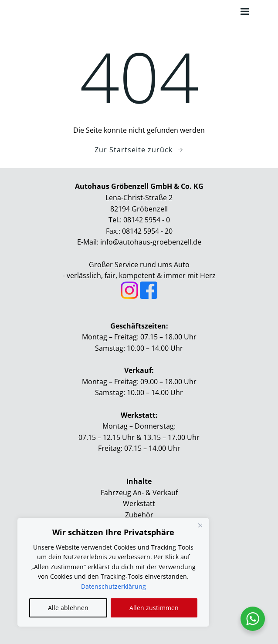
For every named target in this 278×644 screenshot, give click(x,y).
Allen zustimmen (154, 608)
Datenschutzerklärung (114, 586)
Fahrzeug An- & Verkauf (139, 493)
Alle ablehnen (68, 608)
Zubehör (139, 515)
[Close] (200, 525)
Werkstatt (139, 503)
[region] (113, 572)
